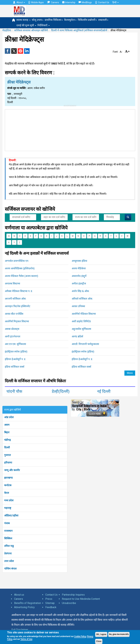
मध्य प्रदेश (9, 500)
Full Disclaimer (20, 630)
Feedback (51, 607)
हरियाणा (8, 463)
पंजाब (7, 523)
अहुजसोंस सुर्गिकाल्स (81, 329)
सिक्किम (8, 538)
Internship (69, 2)
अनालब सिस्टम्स (12, 284)
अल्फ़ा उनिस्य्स (78, 306)
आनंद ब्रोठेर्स (77, 336)
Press (49, 599)
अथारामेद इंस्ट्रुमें (79, 276)
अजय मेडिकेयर (79, 268)
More (130, 373)
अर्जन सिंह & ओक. (81, 291)
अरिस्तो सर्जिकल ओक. (82, 299)
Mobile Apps (36, 2)
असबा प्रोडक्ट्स (12, 329)
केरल (7, 493)
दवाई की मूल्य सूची (26, 25)
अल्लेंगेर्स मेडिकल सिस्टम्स (84, 314)
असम (7, 425)
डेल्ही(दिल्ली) (61, 391)
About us (19, 595)
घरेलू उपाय (38, 20)
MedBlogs (85, 2)
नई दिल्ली (104, 391)
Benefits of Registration (28, 603)
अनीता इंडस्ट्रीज (79, 284)
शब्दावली (103, 20)
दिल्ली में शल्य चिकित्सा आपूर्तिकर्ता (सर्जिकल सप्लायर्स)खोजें (79, 30)
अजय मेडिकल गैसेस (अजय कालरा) (21, 276)
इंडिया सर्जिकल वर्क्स (15, 367)
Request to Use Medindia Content (81, 599)
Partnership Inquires (73, 595)
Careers (53, 2)
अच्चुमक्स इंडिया (79, 261)
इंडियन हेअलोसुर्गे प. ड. (15, 359)
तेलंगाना (8, 554)
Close (99, 641)
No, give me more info (119, 634)
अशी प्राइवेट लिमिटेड (81, 321)
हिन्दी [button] (115, 2)
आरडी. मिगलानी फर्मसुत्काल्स (85, 344)
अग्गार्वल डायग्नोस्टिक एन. (17, 261)
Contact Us (102, 2)
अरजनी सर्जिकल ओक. (16, 299)
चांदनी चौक (14, 391)
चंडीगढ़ (7, 440)
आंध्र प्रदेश (9, 417)
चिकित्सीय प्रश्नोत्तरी (87, 20)
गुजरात (7, 455)
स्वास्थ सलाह (23, 20)
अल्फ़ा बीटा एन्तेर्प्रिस (14, 314)
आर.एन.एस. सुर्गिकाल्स (15, 344)
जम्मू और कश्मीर (12, 470)
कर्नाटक (8, 485)
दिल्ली (7, 447)
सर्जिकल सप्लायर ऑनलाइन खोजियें (31, 30)
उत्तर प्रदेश (9, 561)
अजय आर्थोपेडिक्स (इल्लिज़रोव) (20, 268)
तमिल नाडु (9, 546)
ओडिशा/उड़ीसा (11, 516)
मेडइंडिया (7, 30)
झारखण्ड (8, 478)
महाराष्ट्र (8, 508)
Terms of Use (26, 639)
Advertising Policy (24, 607)
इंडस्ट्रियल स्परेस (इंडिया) (16, 352)
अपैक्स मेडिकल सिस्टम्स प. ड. (19, 291)
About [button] (19, 2)
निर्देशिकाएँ (44, 25)
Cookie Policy (80, 636)
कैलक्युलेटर (70, 20)
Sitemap (50, 603)
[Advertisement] (70, 130)
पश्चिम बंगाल (10, 569)
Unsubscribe (69, 603)
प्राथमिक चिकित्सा (54, 20)
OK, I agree (101, 634)
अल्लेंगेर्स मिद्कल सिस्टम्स (17, 321)
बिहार (7, 432)
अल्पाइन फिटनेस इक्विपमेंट (18, 306)
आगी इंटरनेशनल (13, 336)
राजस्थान (8, 531)
